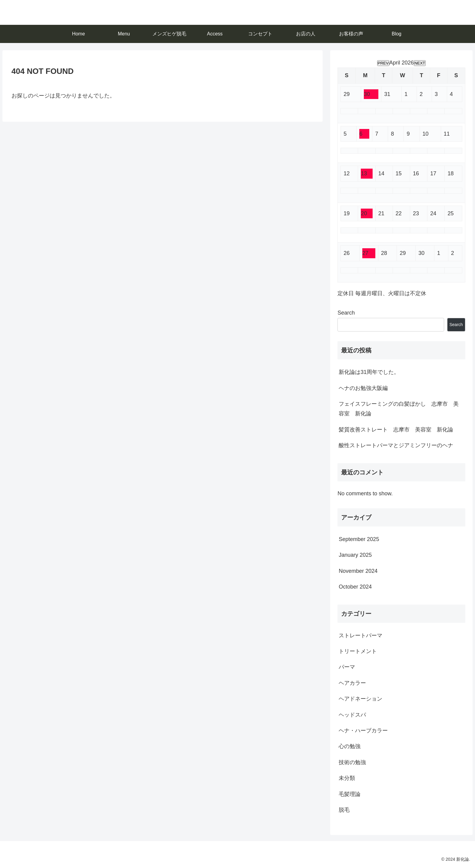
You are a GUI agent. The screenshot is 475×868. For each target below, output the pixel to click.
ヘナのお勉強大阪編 (363, 388)
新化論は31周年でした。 (369, 372)
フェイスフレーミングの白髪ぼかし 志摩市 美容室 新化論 (399, 409)
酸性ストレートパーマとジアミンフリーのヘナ (396, 445)
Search (346, 313)
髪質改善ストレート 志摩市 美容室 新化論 (396, 430)
